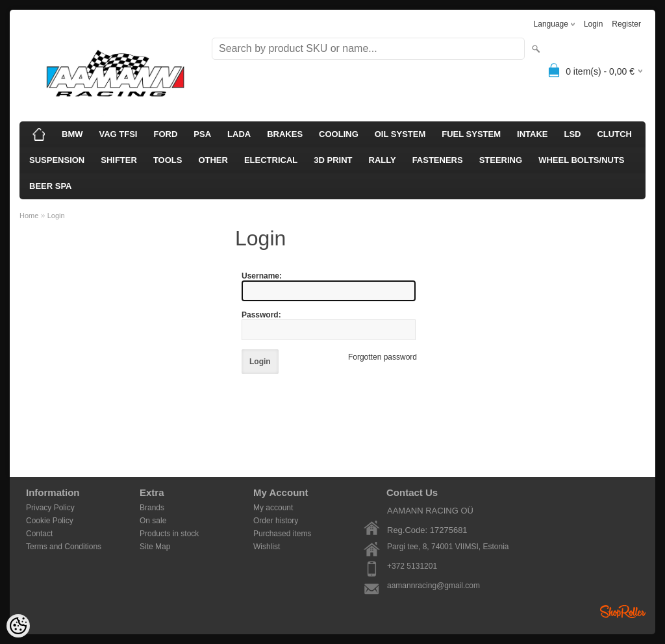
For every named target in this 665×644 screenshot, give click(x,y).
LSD (572, 134)
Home (29, 216)
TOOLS (168, 160)
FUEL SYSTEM (471, 134)
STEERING (501, 160)
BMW (72, 134)
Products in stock (169, 534)
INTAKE (532, 134)
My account (273, 508)
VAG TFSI (119, 134)
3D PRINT (333, 160)
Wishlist (267, 547)
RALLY (383, 160)
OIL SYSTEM (400, 134)
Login (593, 24)
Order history (276, 521)
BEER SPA (51, 186)
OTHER (213, 160)
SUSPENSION (57, 160)
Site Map (155, 547)
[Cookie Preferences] (18, 626)
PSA (202, 134)
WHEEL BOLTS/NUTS (581, 160)
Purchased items (282, 534)
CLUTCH (614, 134)
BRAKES (285, 134)
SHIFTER (119, 160)
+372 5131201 (412, 566)
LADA (239, 134)
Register (626, 24)
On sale (153, 521)
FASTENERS (438, 160)
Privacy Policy (50, 508)
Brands (152, 508)
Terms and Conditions (64, 547)
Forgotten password (383, 357)
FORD (165, 134)
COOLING (339, 134)
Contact (39, 534)
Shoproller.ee (623, 612)
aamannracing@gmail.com (433, 586)
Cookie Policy (50, 521)
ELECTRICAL (271, 160)
